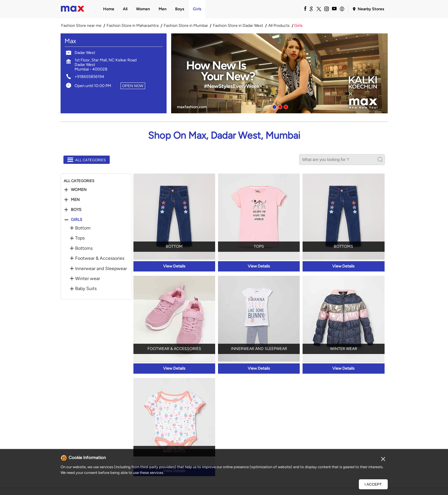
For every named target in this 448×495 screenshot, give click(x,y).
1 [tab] (274, 106)
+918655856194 (89, 77)
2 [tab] (279, 106)
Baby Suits (86, 289)
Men (75, 200)
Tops (80, 238)
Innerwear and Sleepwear (101, 269)
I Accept (373, 484)
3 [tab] (285, 106)
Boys (76, 210)
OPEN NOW (133, 86)
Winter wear (88, 279)
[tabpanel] (279, 73)
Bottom (83, 228)
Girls (77, 220)
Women (79, 190)
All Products (279, 26)
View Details (174, 266)
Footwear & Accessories (100, 258)
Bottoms (84, 248)
